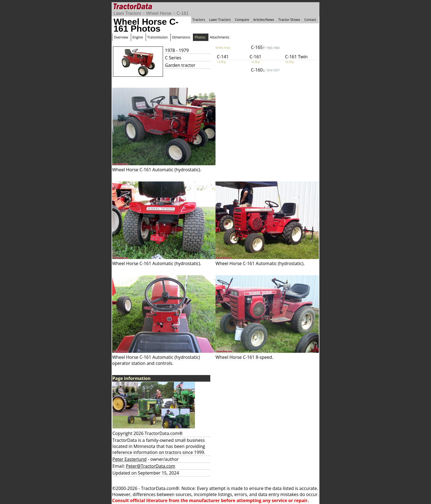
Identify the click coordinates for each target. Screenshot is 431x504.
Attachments (219, 37)
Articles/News (264, 20)
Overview (121, 37)
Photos (200, 37)
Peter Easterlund (129, 459)
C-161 (183, 13)
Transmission (158, 37)
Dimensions (181, 37)
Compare (242, 20)
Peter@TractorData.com (150, 466)
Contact (310, 20)
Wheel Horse (159, 13)
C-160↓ (265, 70)
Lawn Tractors (127, 13)
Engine (138, 37)
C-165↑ (265, 47)
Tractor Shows (289, 20)
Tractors (199, 20)
